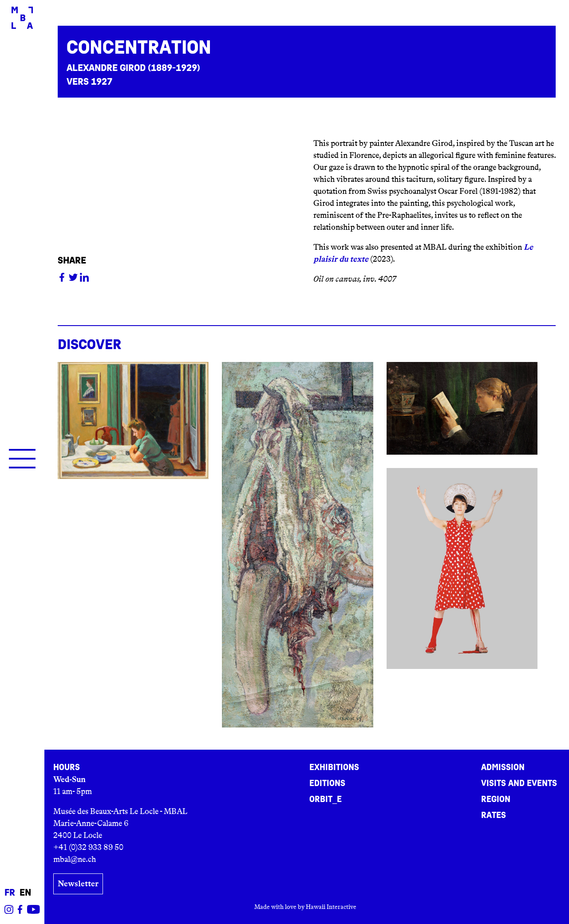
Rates (494, 815)
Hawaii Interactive (331, 907)
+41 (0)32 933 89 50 (88, 847)
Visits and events (519, 783)
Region (496, 799)
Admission (503, 767)
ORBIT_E (326, 799)
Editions (327, 783)
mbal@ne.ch (75, 859)
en (25, 893)
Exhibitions (334, 767)
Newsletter (78, 884)
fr (10, 893)
